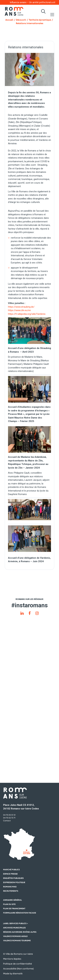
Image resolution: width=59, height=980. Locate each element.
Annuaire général (13, 900)
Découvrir (21, 20)
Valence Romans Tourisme (17, 941)
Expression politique (14, 882)
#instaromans (29, 605)
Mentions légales (12, 959)
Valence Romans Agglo (15, 936)
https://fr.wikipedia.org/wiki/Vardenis (27, 314)
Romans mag (10, 887)
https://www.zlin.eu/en (19, 310)
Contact (7, 821)
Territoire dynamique (40, 20)
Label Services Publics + (15, 923)
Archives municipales (14, 928)
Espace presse (10, 874)
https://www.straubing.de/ (21, 307)
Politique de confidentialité (18, 964)
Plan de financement (14, 909)
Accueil (9, 20)
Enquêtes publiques (13, 878)
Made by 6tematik (13, 974)
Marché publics (11, 870)
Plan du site (9, 904)
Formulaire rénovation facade (20, 913)
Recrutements (11, 891)
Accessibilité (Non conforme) (18, 969)
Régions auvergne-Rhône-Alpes (20, 932)
